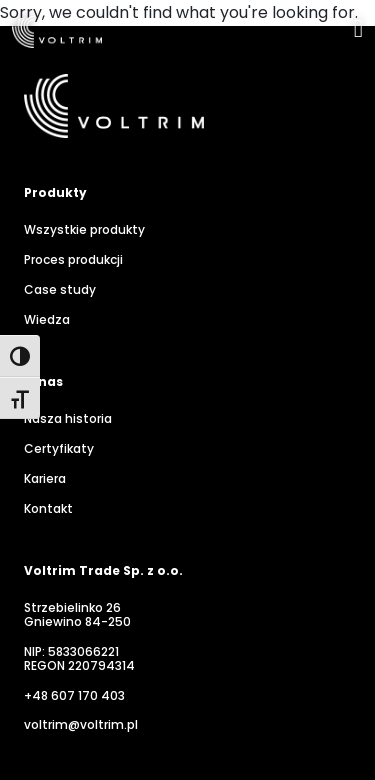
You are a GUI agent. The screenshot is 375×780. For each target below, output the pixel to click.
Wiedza (47, 320)
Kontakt (48, 509)
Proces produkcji (73, 260)
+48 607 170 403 (74, 696)
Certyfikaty (59, 449)
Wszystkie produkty (84, 230)
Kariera (45, 479)
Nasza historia (68, 419)
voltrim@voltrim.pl (81, 725)
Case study (60, 290)
